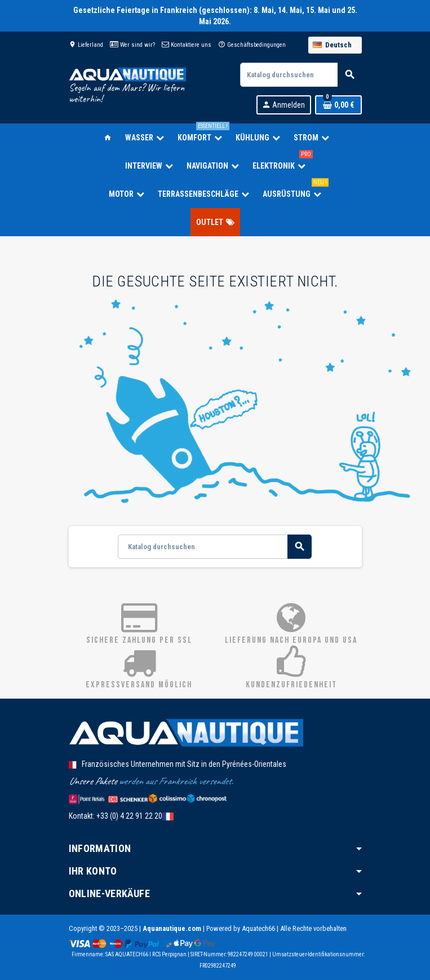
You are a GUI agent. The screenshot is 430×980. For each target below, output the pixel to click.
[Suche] (300, 75)
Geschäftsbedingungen (252, 45)
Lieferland (86, 45)
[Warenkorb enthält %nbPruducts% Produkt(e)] (338, 105)
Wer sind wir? (132, 45)
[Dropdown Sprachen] (335, 45)
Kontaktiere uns (187, 45)
